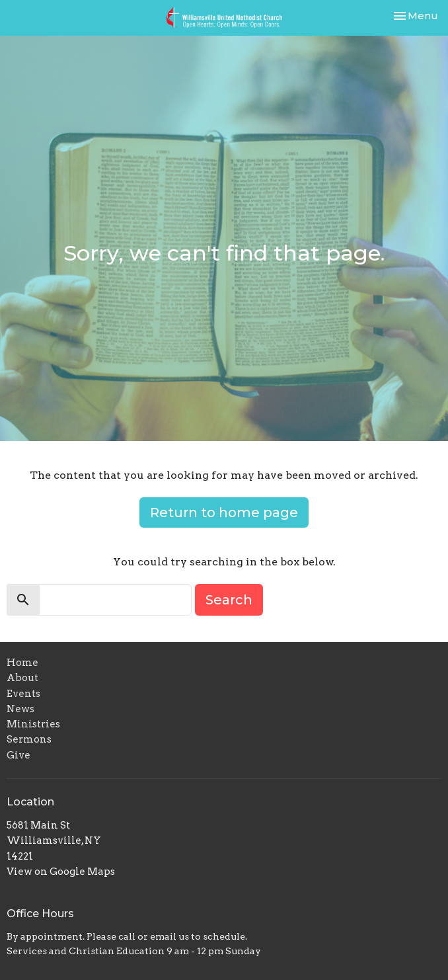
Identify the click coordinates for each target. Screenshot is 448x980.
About (22, 678)
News (20, 709)
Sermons (29, 739)
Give (19, 755)
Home (22, 663)
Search (229, 600)
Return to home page (224, 512)
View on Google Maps (61, 872)
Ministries (33, 724)
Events (23, 694)
